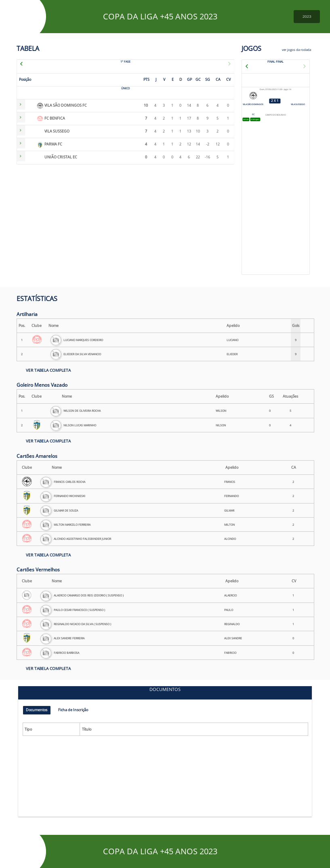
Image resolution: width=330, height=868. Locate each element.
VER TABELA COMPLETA (48, 370)
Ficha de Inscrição (80, 711)
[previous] (27, 63)
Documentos (38, 711)
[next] (224, 63)
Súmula (248, 120)
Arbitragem (262, 120)
